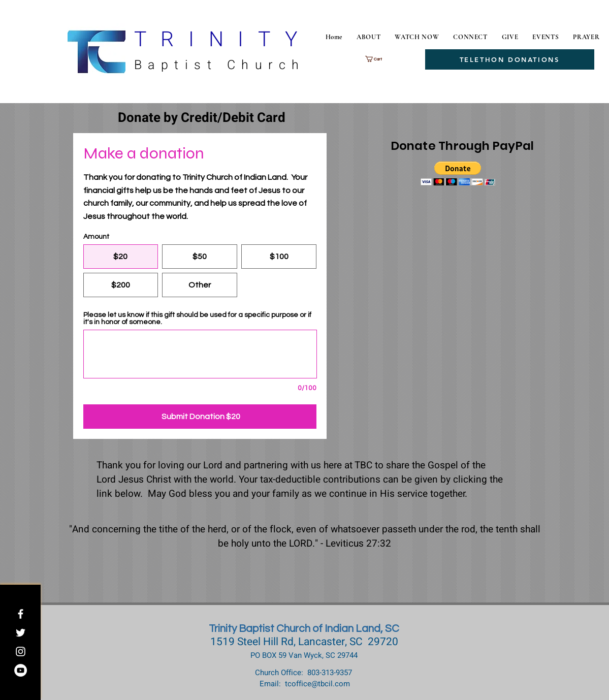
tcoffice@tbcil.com (317, 684)
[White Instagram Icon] (21, 651)
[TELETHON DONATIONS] (510, 59)
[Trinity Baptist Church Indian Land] (21, 670)
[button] (380, 59)
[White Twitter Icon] (21, 633)
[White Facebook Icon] (21, 614)
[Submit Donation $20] (200, 417)
